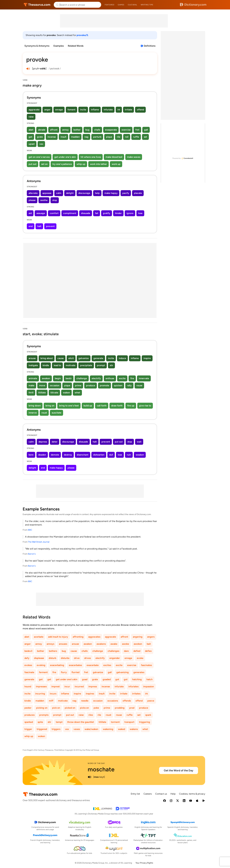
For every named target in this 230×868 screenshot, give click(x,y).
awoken (138, 644)
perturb (97, 137)
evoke (140, 658)
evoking (41, 665)
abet (31, 130)
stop (55, 200)
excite (122, 378)
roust (44, 413)
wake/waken (91, 729)
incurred (79, 686)
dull (111, 455)
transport (129, 722)
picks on (84, 708)
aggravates (94, 637)
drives (88, 658)
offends (127, 701)
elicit (71, 358)
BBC (30, 530)
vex (41, 144)
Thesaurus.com (37, 5)
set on (44, 164)
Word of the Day (96, 763)
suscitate (57, 413)
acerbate (39, 637)
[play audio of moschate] (89, 777)
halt (39, 226)
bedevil (28, 651)
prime (78, 385)
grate (40, 137)
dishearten (99, 455)
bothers (53, 651)
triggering (145, 722)
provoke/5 (82, 35)
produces (29, 715)
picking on (42, 708)
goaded (107, 679)
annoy (65, 130)
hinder (118, 213)
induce (122, 358)
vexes (77, 729)
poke (96, 708)
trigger (28, 729)
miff (51, 701)
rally (129, 385)
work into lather (98, 164)
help (97, 193)
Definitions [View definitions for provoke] (150, 46)
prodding (120, 708)
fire (132, 378)
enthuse (110, 378)
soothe (44, 200)
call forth (102, 406)
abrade (42, 130)
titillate (42, 393)
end (31, 226)
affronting (78, 637)
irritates (136, 694)
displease (39, 658)
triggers (56, 729)
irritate (128, 110)
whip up (81, 164)
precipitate (86, 365)
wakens (134, 729)
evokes (28, 665)
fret (137, 130)
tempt (59, 722)
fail (97, 213)
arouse (32, 358)
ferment (43, 672)
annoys (50, 644)
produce (91, 385)
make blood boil (114, 157)
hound (28, 686)
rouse (139, 385)
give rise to (145, 406)
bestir (69, 378)
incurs (53, 694)
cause (61, 358)
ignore (130, 213)
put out (33, 164)
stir (111, 365)
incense (52, 137)
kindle (46, 365)
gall (146, 130)
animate (33, 378)
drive (77, 658)
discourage (84, 193)
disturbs (65, 658)
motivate (71, 365)
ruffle (136, 137)
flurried (75, 672)
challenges (113, 651)
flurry (64, 672)
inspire (147, 358)
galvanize (84, 358)
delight (70, 193)
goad (85, 679)
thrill (31, 393)
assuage (41, 213)
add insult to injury (58, 637)
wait (139, 442)
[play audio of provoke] (28, 69)
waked (122, 729)
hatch (150, 679)
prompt (101, 365)
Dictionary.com (193, 5)
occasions (113, 701)
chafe (97, 130)
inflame (95, 110)
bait (149, 644)
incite (83, 110)
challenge (82, 378)
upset (32, 144)
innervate (144, 378)
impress (93, 686)
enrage (59, 110)
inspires (90, 694)
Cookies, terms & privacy (192, 794)
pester (28, 708)
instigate (33, 365)
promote (104, 385)
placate (138, 193)
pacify (126, 193)
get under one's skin (65, 157)
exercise (126, 130)
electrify (96, 378)
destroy (68, 455)
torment (115, 722)
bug (87, 130)
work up (116, 164)
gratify (107, 213)
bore (31, 455)
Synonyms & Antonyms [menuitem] (37, 46)
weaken (140, 455)
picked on (70, 708)
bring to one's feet (69, 406)
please (32, 200)
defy (27, 658)
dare (126, 651)
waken (66, 393)
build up (88, 406)
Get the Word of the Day (179, 770)
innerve (33, 413)
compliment (70, 213)
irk (119, 110)
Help (173, 794)
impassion (149, 686)
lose (140, 213)
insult (63, 137)
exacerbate (93, 665)
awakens (101, 644)
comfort (54, 213)
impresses (41, 686)
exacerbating (57, 665)
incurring (40, 694)
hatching (137, 679)
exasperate (111, 130)
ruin (129, 455)
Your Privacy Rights (144, 863)
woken (41, 736)
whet (77, 393)
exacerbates (75, 665)
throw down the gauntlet (81, 722)
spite (40, 722)
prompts (44, 715)
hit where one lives (91, 157)
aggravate (34, 110)
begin (58, 378)
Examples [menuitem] (59, 46)
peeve (151, 701)
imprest (56, 686)
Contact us (161, 794)
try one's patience (62, 164)
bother (77, 130)
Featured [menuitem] (109, 5)
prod (132, 708)
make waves (134, 157)
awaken (46, 378)
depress (43, 442)
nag (86, 137)
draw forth (117, 406)
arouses (63, 644)
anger (47, 110)
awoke (126, 644)
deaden (42, 455)
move (42, 385)
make (31, 385)
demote (55, 455)
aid (30, 213)
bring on (50, 406)
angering (138, 637)
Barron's (32, 554)
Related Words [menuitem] (76, 46)
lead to (57, 365)
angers (151, 637)
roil (127, 137)
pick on (56, 708)
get (30, 137)
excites (107, 665)
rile (119, 137)
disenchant (83, 455)
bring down (35, 406)
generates (139, 672)
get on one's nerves (39, 157)
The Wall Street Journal (39, 542)
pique (109, 137)
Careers (148, 794)
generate (98, 358)
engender (115, 658)
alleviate (33, 193)
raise (31, 117)
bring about (47, 358)
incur (67, 686)
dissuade (86, 213)
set (145, 137)
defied (137, 651)
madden (75, 137)
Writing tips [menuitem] (147, 5)
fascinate (29, 672)
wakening (108, 729)
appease (47, 193)
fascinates (146, 665)
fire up (131, 406)
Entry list (135, 794)
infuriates (133, 686)
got (117, 679)
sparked (29, 722)
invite (112, 694)
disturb (52, 658)
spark (148, 715)
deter (55, 442)
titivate (54, 393)
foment (71, 110)
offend (140, 110)
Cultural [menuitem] (132, 5)
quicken (118, 385)
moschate (101, 769)
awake (114, 644)
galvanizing (123, 672)
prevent (50, 226)
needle (85, 701)
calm (59, 193)
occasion (55, 385)
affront (54, 130)
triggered (42, 729)
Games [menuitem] (121, 5)
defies (148, 651)
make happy (111, 193)
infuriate (108, 110)
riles (91, 715)
